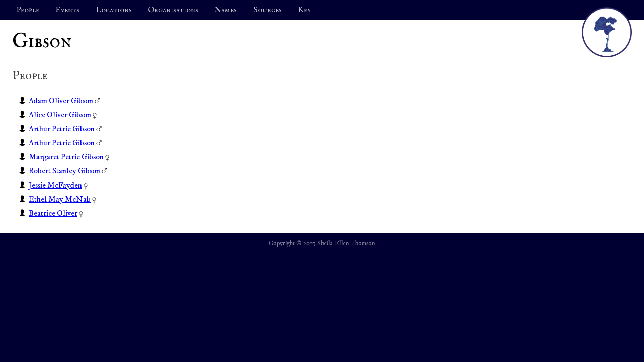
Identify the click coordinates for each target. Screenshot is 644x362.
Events (67, 10)
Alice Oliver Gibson (60, 115)
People (28, 10)
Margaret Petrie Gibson (66, 157)
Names (226, 10)
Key (304, 10)
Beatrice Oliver (53, 213)
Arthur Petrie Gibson (62, 129)
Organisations (173, 10)
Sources (267, 10)
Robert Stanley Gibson (64, 171)
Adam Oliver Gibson (61, 101)
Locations (114, 10)
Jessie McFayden (55, 185)
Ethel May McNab (60, 199)
